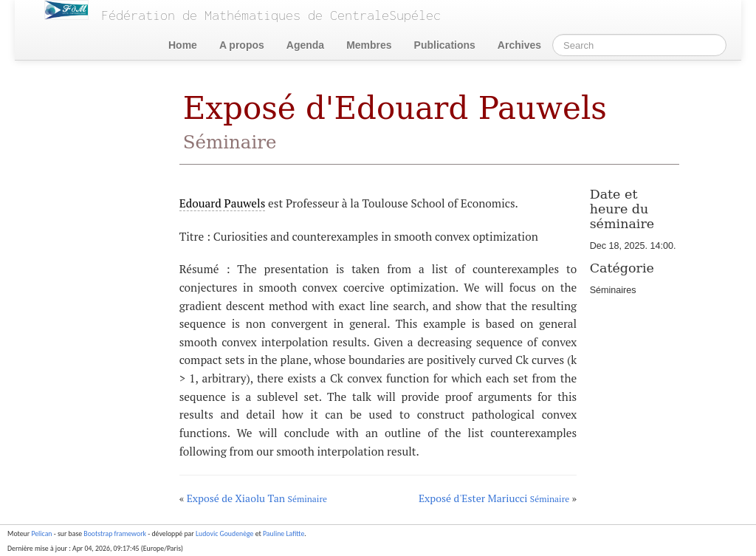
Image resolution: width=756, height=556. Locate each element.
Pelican (41, 534)
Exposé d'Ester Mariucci (494, 498)
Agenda (305, 45)
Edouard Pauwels (223, 203)
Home (183, 45)
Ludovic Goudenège (225, 534)
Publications (445, 45)
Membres (369, 45)
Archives (519, 45)
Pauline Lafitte (283, 534)
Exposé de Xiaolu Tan (257, 498)
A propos (242, 45)
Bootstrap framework (115, 534)
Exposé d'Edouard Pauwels (395, 121)
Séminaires (613, 290)
